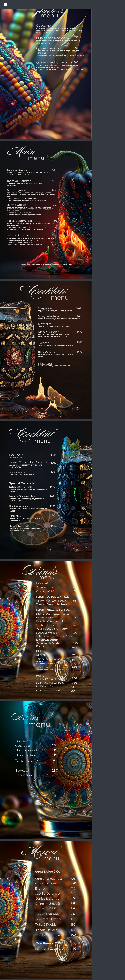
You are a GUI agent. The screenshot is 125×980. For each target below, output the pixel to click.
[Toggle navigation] (6, 5)
